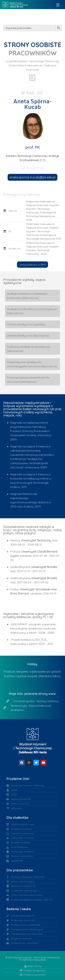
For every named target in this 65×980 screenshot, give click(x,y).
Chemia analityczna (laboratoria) (28, 336)
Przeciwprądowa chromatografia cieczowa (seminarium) (28, 380)
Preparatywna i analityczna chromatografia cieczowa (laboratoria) (32, 364)
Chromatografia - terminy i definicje (36, 701)
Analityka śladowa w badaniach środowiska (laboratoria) (27, 296)
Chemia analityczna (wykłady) (26, 324)
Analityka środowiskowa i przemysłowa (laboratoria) (32, 311)
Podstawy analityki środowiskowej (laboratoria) (28, 349)
